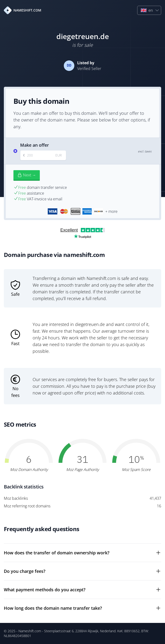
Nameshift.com (30, 631)
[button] (149, 10)
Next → (27, 175)
